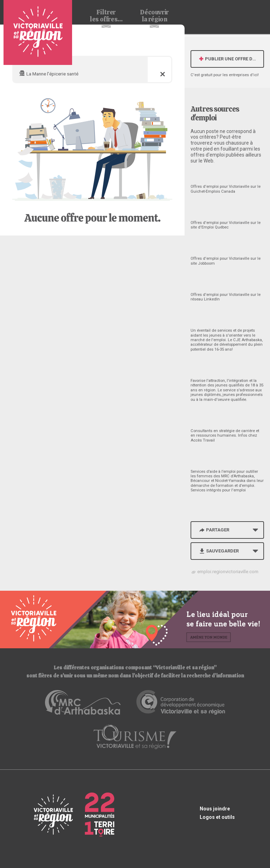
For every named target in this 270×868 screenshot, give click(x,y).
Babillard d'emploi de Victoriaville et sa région (38, 32)
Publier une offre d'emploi (231, 59)
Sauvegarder (218, 551)
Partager (214, 530)
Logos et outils (217, 817)
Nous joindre (215, 809)
